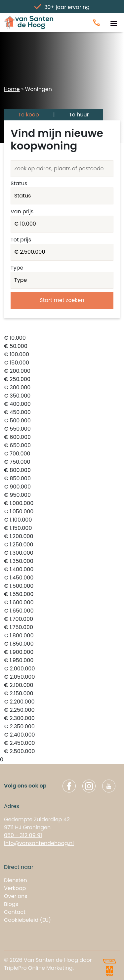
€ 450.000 (62, 413)
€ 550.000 (62, 429)
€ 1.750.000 (62, 628)
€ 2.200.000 (62, 702)
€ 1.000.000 (62, 504)
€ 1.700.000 (62, 619)
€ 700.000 (62, 454)
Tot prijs (21, 240)
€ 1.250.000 (62, 545)
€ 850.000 (62, 479)
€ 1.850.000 (62, 644)
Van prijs (22, 212)
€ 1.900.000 (62, 652)
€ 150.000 (62, 363)
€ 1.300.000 (62, 553)
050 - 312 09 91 (23, 835)
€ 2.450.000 (62, 743)
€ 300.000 (62, 388)
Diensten (16, 880)
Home (12, 89)
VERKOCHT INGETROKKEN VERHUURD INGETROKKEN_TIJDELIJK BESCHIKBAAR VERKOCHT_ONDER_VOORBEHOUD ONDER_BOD (62, 196)
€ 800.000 (62, 470)
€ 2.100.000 (62, 685)
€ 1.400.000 (62, 570)
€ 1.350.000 (62, 561)
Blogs (11, 904)
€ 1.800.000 (62, 636)
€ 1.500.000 (62, 586)
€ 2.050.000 (62, 677)
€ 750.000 (62, 462)
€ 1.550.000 (62, 595)
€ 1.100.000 (62, 520)
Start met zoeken (62, 300)
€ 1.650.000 (62, 611)
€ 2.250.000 (62, 710)
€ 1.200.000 (62, 537)
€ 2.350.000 (62, 727)
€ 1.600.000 (62, 603)
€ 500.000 (62, 421)
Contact (15, 912)
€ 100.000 (62, 355)
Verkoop (15, 888)
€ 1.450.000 (62, 578)
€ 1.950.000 (62, 661)
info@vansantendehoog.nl (39, 843)
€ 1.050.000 (62, 512)
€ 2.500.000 (62, 752)
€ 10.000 (62, 338)
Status (19, 183)
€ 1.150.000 (62, 528)
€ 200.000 (62, 371)
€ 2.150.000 (62, 694)
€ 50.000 (62, 346)
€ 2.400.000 (62, 735)
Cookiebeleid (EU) (27, 920)
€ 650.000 (62, 446)
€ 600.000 (62, 437)
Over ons (16, 896)
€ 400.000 (62, 404)
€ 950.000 (62, 495)
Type (17, 268)
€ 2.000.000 (62, 669)
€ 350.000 (62, 396)
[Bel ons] (96, 23)
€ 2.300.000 (62, 719)
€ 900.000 (62, 487)
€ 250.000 (62, 380)
